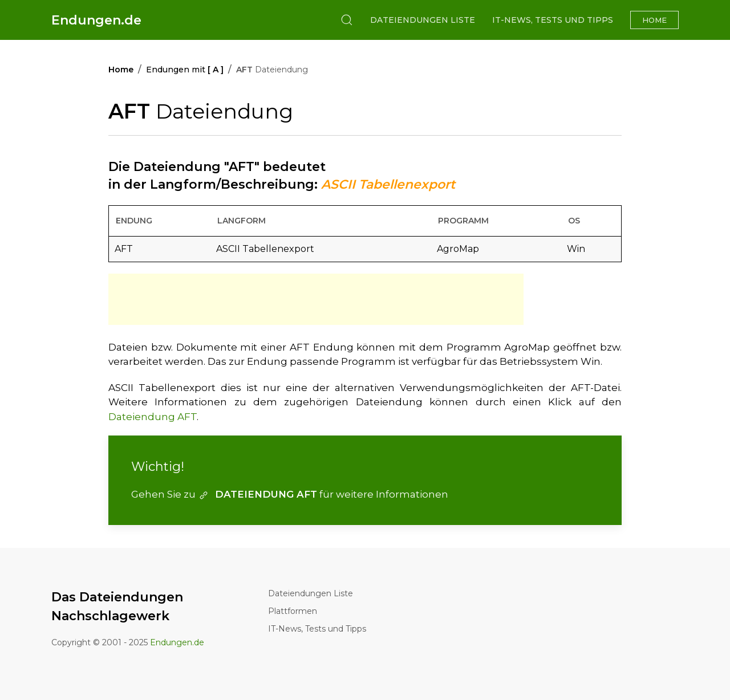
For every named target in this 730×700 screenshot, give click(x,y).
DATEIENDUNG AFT (257, 494)
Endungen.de (96, 20)
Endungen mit (185, 70)
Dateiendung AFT (153, 417)
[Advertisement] (316, 299)
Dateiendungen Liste (423, 20)
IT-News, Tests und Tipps (553, 20)
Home (654, 20)
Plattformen (293, 611)
